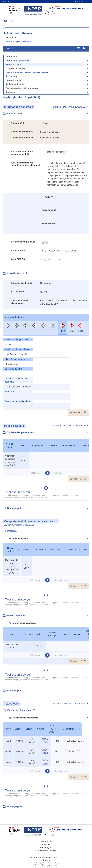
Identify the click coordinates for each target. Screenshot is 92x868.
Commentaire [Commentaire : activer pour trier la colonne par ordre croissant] (77, 729)
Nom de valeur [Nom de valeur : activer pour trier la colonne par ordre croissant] (10, 447)
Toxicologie (12, 78)
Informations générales (17, 62)
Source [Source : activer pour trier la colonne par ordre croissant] (43, 729)
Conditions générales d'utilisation (46, 849)
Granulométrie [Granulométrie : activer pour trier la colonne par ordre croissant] (69, 447)
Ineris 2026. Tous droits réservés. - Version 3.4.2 (46, 856)
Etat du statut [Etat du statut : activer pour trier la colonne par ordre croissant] (58, 729)
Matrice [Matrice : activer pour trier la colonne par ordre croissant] (77, 636)
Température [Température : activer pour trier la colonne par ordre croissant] (37, 447)
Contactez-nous (45, 840)
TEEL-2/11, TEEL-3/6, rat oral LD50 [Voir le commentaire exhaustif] (77, 739)
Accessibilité (46, 843)
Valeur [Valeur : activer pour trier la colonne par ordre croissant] (23, 447)
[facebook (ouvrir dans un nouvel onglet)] (36, 863)
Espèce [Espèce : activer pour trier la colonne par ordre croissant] (28, 636)
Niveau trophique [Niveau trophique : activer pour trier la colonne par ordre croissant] (53, 636)
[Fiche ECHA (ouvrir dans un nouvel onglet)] (85, 414)
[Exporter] (84, 50)
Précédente (35, 474)
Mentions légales (46, 846)
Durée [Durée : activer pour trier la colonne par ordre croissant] (18, 729)
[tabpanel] (46, 378)
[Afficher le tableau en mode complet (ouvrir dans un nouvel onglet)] (85, 481)
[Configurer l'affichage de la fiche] (79, 50)
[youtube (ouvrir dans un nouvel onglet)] (43, 863)
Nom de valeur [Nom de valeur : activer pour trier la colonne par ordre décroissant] (11, 551)
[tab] (7, 329)
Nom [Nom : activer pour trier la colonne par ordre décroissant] (12, 636)
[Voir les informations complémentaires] (33, 712)
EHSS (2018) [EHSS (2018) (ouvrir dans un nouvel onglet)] (44, 739)
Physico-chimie (14, 66)
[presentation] (45, 244)
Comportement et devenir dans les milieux (27, 74)
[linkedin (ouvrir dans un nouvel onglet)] (49, 863)
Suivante (58, 474)
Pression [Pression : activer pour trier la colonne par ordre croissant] (53, 447)
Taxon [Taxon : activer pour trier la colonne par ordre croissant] (65, 636)
